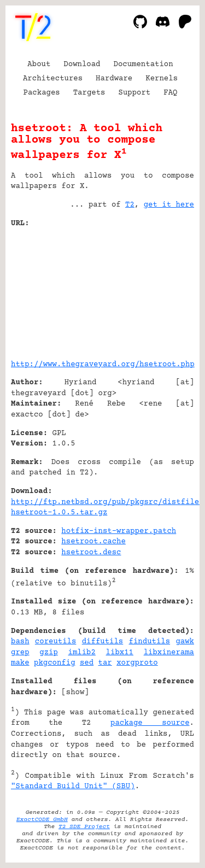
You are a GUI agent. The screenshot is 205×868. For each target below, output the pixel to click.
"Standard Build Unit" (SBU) (73, 787)
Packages (42, 93)
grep (20, 653)
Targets (89, 93)
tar (105, 663)
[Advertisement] (161, 290)
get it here (169, 205)
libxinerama (169, 653)
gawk (185, 642)
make (20, 663)
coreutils (56, 642)
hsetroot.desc (91, 553)
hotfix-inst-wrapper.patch (119, 531)
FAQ (170, 93)
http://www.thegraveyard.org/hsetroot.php (103, 365)
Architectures (53, 79)
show (75, 693)
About (39, 64)
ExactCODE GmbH (42, 820)
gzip (49, 653)
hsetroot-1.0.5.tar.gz (59, 513)
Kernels (162, 79)
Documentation (143, 64)
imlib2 (82, 653)
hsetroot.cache (93, 542)
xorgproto (137, 663)
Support (134, 93)
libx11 (120, 653)
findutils (150, 642)
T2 (130, 205)
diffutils (103, 642)
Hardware (114, 79)
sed (87, 663)
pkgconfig (55, 663)
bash (20, 642)
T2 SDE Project (84, 827)
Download (82, 64)
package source (150, 723)
